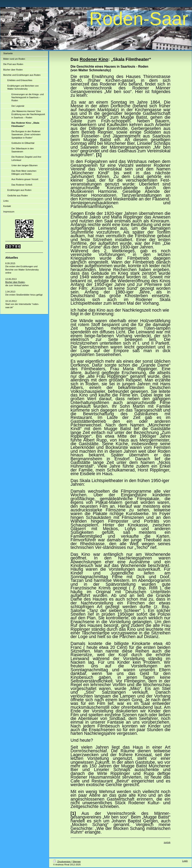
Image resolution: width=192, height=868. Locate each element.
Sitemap (76, 861)
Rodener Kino (94, 59)
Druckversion (62, 861)
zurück (167, 842)
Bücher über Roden (15, 282)
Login (185, 861)
